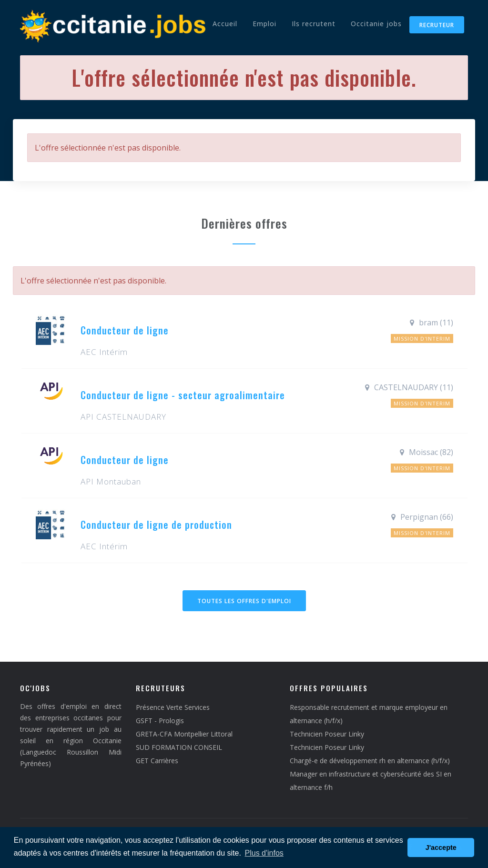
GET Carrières (157, 761)
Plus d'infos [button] (264, 853)
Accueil (225, 24)
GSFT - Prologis (160, 721)
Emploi (264, 24)
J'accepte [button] (441, 848)
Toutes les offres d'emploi (244, 601)
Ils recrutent (314, 24)
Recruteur (437, 25)
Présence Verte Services (173, 707)
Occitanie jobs (376, 24)
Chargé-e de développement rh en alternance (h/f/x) (370, 761)
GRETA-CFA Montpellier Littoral (184, 734)
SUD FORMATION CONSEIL (179, 747)
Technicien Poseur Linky (327, 734)
